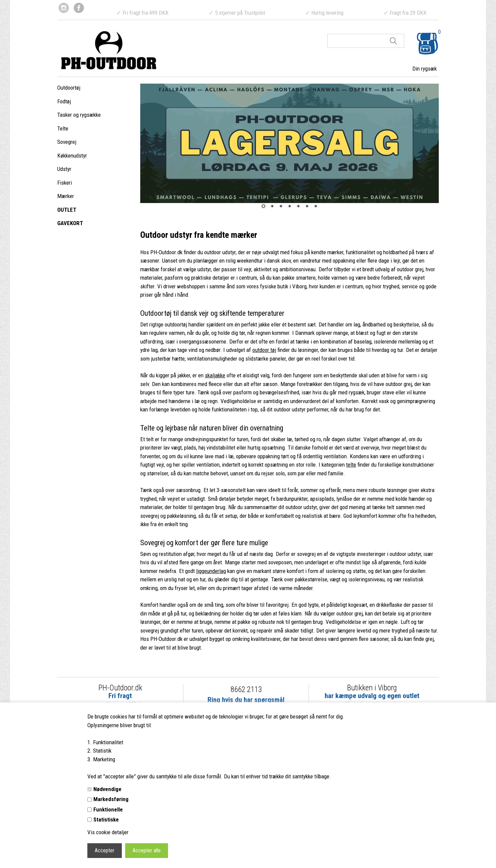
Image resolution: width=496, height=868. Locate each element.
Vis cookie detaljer (108, 832)
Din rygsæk (425, 69)
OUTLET (67, 210)
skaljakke (215, 375)
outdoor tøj (264, 350)
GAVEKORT (70, 223)
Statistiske (106, 819)
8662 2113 (246, 690)
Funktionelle (108, 809)
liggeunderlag (211, 571)
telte (351, 465)
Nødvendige (107, 789)
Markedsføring (111, 799)
